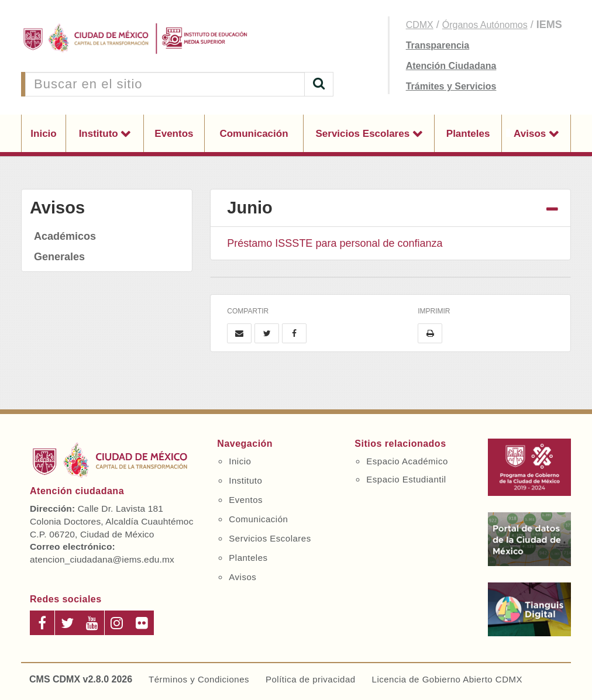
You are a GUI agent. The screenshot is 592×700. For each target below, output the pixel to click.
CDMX (420, 25)
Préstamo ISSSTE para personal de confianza (335, 243)
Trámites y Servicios (451, 86)
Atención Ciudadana (451, 66)
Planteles (468, 134)
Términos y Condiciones (199, 679)
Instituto (100, 134)
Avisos (531, 134)
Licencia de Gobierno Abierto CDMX (447, 679)
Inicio (43, 134)
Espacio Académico (407, 461)
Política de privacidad (311, 679)
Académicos (65, 236)
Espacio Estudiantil (406, 479)
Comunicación (254, 134)
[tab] (390, 208)
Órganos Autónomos (485, 25)
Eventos (174, 134)
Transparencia (438, 45)
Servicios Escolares (364, 134)
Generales (59, 257)
